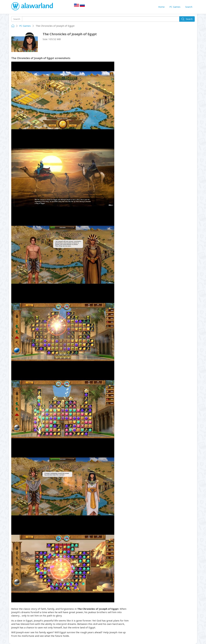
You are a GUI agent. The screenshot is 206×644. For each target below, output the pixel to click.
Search (189, 7)
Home (161, 7)
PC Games (175, 7)
